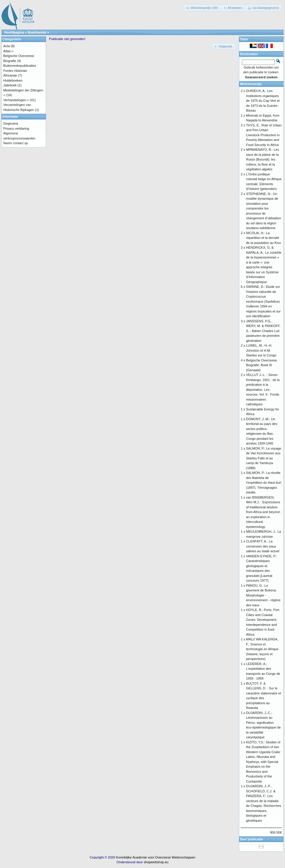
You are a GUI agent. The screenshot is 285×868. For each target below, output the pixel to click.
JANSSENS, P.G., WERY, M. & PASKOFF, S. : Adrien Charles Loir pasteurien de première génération (263, 331)
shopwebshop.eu (156, 862)
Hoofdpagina (14, 32)
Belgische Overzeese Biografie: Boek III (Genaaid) (262, 365)
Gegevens (11, 123)
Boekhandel (37, 32)
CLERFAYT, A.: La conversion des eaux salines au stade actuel (263, 546)
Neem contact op (16, 143)
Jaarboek (10, 85)
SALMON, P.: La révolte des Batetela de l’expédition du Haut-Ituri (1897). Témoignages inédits (264, 483)
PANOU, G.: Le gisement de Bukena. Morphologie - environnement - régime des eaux (263, 595)
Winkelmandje (251, 84)
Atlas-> (8, 51)
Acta (7, 46)
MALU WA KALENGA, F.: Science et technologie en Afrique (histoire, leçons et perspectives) (262, 649)
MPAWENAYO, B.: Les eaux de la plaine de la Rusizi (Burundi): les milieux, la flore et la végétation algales (263, 159)
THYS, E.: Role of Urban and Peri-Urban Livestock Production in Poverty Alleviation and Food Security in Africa (264, 135)
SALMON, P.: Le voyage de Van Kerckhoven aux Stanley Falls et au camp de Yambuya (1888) (264, 458)
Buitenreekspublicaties (20, 66)
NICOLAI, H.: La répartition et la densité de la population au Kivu (263, 238)
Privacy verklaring (16, 128)
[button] (202, 8)
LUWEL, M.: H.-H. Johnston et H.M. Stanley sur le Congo (261, 350)
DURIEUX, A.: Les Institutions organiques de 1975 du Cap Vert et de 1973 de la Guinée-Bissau (263, 101)
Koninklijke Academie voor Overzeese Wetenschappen (156, 857)
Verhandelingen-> (16, 100)
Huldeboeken (13, 80)
